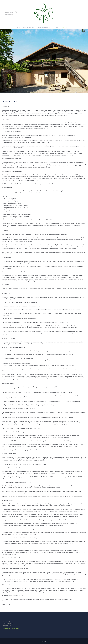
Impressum (44, 641)
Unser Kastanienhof (29, 27)
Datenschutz (65, 27)
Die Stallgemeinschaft (44, 27)
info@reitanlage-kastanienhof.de (11, 629)
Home (18, 27)
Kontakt (56, 27)
